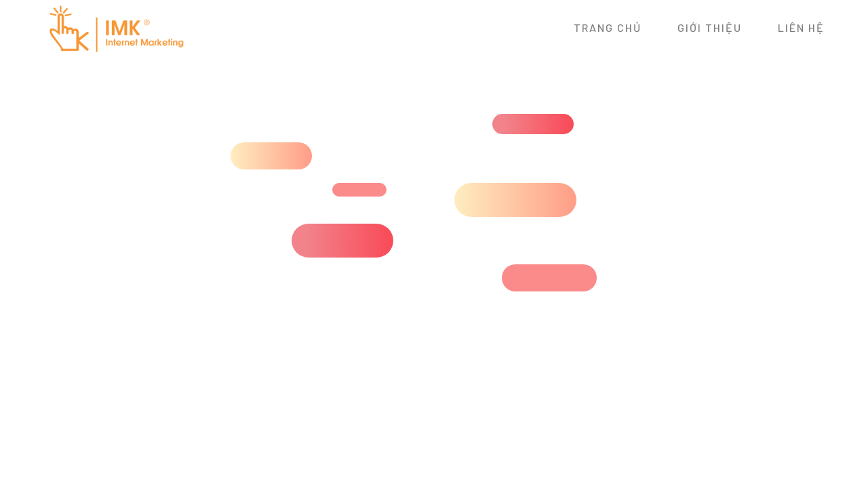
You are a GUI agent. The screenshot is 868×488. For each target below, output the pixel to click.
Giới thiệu (710, 27)
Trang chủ (608, 27)
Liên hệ (801, 27)
